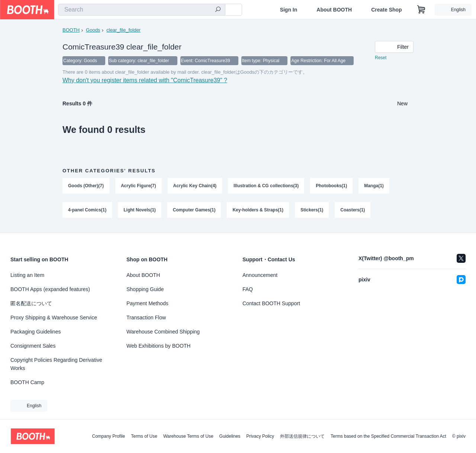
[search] (218, 10)
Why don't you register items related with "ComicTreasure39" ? (145, 81)
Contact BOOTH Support (271, 303)
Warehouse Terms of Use (188, 436)
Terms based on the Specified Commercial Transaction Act (388, 436)
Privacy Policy (260, 436)
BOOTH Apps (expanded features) (50, 289)
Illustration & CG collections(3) (266, 186)
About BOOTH (334, 10)
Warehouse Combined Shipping (163, 332)
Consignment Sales (33, 346)
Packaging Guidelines (36, 332)
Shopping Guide (145, 289)
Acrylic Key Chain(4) (195, 186)
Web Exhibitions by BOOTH (158, 346)
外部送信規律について (302, 436)
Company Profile (108, 436)
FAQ (248, 289)
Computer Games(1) (194, 211)
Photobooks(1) (332, 186)
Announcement (260, 275)
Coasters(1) (353, 211)
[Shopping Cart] (421, 10)
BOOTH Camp (27, 382)
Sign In (289, 10)
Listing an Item (27, 275)
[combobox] (142, 10)
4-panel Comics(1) (87, 211)
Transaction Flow (146, 318)
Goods (93, 30)
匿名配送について (31, 303)
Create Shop (386, 10)
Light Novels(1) (140, 211)
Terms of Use (144, 436)
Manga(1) (374, 186)
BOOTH (71, 30)
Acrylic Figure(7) (139, 186)
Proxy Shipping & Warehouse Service (54, 318)
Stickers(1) (312, 211)
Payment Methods (147, 303)
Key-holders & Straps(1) (258, 211)
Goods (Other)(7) (86, 186)
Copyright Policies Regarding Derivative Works (56, 364)
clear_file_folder (123, 30)
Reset (381, 58)
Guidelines (230, 436)
